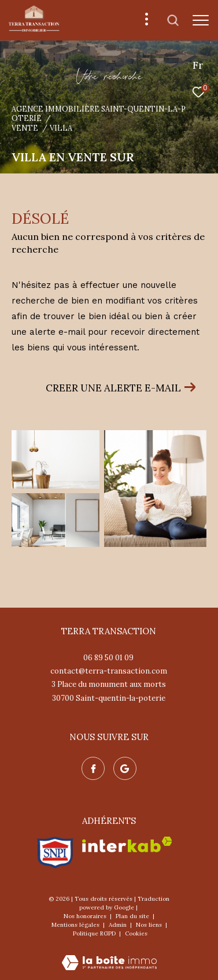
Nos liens (150, 925)
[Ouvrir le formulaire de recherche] (173, 20)
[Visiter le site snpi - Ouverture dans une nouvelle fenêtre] (55, 853)
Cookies (136, 934)
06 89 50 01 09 (108, 658)
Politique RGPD (94, 933)
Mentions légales (76, 925)
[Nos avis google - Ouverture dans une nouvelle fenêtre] (125, 768)
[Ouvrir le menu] (201, 20)
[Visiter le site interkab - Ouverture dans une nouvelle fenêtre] (127, 844)
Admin (119, 925)
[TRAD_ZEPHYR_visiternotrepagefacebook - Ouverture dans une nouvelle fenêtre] (93, 768)
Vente (25, 128)
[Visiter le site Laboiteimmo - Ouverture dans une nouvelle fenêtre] (109, 955)
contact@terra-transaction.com (109, 671)
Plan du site (133, 916)
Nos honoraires (86, 916)
